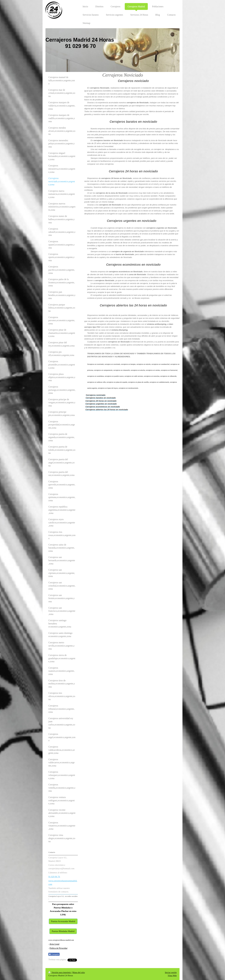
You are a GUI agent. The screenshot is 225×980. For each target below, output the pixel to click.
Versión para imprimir (60, 972)
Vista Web (172, 975)
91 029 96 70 (54, 877)
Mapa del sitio (79, 972)
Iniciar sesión (171, 972)
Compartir (54, 954)
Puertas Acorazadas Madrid (63, 921)
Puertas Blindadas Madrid (63, 931)
